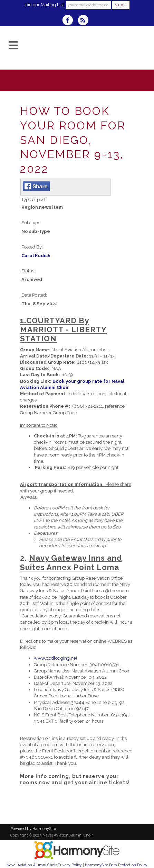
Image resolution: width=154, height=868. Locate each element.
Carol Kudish (36, 256)
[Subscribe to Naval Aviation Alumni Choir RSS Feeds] (85, 21)
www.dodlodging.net (56, 658)
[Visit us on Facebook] (70, 21)
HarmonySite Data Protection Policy (116, 865)
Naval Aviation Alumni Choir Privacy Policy (44, 865)
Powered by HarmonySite (33, 829)
